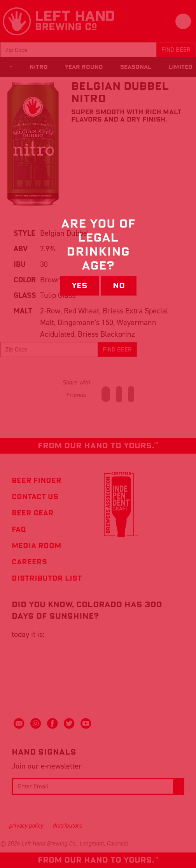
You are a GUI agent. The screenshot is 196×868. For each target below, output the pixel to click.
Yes (80, 286)
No (119, 286)
